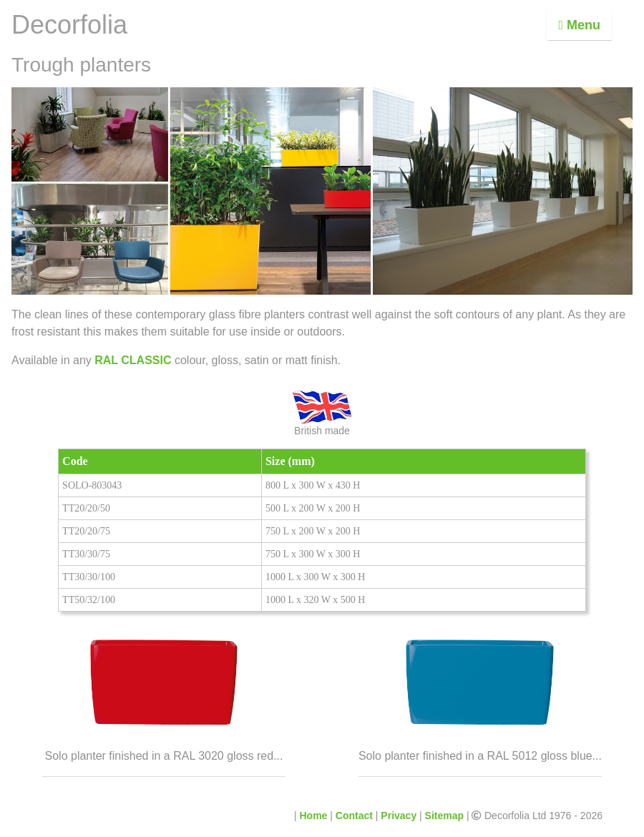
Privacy (399, 816)
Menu (579, 25)
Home (314, 816)
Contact (354, 816)
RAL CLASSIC (133, 360)
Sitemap (444, 816)
